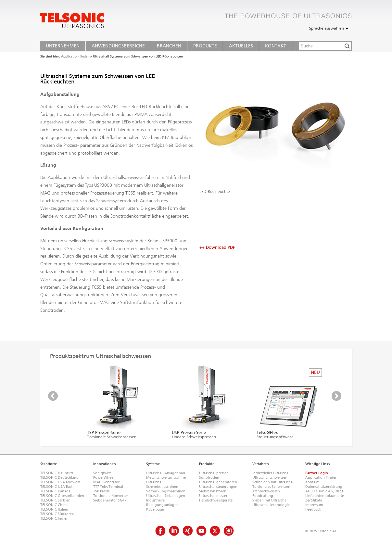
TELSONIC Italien (54, 509)
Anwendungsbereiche (118, 46)
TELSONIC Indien (54, 519)
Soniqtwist (102, 473)
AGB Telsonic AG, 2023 (324, 491)
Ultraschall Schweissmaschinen (162, 484)
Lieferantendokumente (325, 496)
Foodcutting (263, 496)
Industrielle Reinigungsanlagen (162, 503)
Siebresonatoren (213, 491)
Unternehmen (63, 46)
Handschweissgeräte (216, 500)
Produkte (205, 46)
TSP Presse (101, 491)
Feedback (313, 509)
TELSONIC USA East (56, 487)
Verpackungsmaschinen (166, 491)
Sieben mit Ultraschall (270, 500)
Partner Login (317, 473)
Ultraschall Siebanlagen (166, 496)
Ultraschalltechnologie (271, 505)
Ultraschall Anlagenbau (166, 473)
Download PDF (221, 247)
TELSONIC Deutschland (59, 478)
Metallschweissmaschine (166, 478)
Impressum (314, 505)
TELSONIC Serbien (55, 500)
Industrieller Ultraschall (271, 473)
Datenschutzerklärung (324, 487)
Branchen (169, 46)
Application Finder (321, 478)
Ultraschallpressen (214, 473)
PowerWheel (104, 478)
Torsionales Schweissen (271, 487)
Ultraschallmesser (213, 496)
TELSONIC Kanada (55, 491)
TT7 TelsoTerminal (108, 487)
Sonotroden (209, 478)
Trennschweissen (266, 491)
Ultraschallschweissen (270, 478)
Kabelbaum (156, 509)
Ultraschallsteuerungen (218, 487)
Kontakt (276, 46)
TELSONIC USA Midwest (60, 482)
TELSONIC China (54, 505)
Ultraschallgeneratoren (218, 482)
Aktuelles (241, 46)
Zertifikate (314, 500)
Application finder (75, 57)
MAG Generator (106, 482)
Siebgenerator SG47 (110, 500)
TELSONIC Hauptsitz (57, 473)
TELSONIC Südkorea (57, 514)
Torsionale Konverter (111, 496)
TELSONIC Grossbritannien (62, 496)
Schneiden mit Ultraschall (273, 482)
